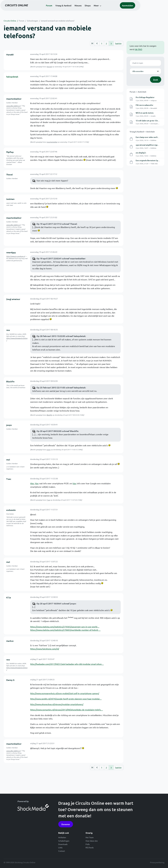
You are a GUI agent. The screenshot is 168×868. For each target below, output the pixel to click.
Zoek (156, 80)
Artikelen (62, 837)
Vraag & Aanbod (77, 9)
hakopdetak (12, 77)
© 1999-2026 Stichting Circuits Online (19, 862)
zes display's (141, 153)
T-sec (9, 479)
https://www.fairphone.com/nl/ (45, 649)
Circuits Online (10, 21)
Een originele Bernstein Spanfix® (150, 160)
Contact (62, 851)
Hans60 (10, 54)
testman (10, 199)
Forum (63, 9)
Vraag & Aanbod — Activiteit (142, 132)
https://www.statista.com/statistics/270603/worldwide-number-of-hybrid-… (65, 630)
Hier (32, 483)
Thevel (10, 174)
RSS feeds (90, 847)
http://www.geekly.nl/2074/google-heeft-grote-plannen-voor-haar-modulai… (66, 699)
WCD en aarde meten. (145, 113)
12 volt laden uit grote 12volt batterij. (152, 121)
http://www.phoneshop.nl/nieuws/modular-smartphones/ (57, 704)
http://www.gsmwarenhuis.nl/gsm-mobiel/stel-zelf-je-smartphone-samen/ (65, 693)
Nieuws (92, 9)
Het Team (90, 837)
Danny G (10, 680)
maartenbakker (14, 99)
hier (37, 483)
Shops (101, 9)
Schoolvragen (33, 21)
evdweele (11, 510)
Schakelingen (64, 841)
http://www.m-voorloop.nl (16, 256)
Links (60, 847)
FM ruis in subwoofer (145, 105)
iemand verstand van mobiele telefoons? (58, 21)
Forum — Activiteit (138, 92)
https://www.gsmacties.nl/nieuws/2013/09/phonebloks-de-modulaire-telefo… (67, 710)
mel (8, 460)
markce (10, 641)
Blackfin (10, 381)
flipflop (10, 152)
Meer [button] (110, 9)
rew (8, 330)
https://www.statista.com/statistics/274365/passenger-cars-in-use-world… (65, 627)
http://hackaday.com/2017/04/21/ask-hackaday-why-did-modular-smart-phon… (67, 664)
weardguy (11, 252)
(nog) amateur (13, 299)
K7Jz (9, 597)
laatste (118, 43)
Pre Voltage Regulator (145, 97)
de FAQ (138, 49)
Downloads (63, 844)
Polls (88, 844)
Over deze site (92, 841)
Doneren (66, 824)
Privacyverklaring (157, 862)
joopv (9, 425)
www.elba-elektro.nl (13, 106)
